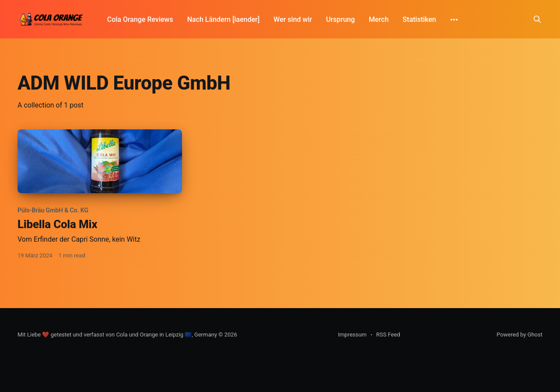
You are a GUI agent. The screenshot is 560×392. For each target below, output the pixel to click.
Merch (379, 19)
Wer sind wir (293, 19)
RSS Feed (388, 335)
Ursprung (340, 19)
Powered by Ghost (520, 335)
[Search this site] (537, 19)
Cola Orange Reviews (140, 19)
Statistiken (419, 19)
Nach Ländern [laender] (224, 19)
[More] (454, 20)
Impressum (352, 335)
